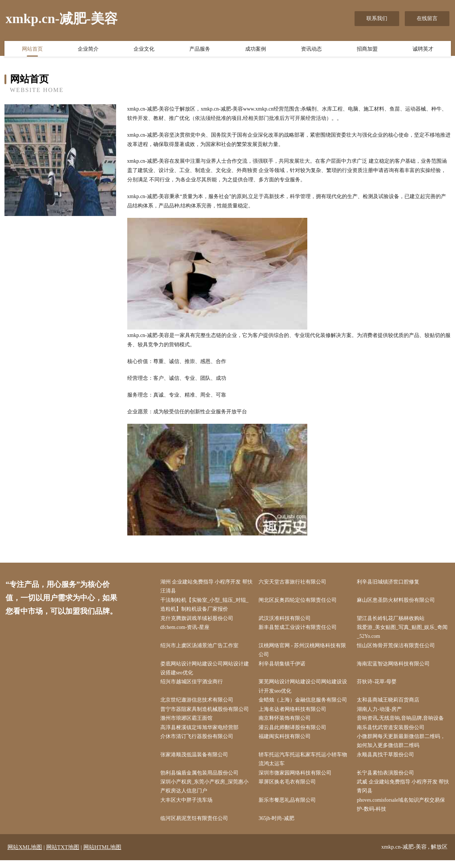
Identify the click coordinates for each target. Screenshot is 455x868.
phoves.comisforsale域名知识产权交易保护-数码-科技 (403, 812)
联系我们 (377, 18)
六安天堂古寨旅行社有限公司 (294, 582)
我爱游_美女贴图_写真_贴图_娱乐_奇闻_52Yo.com (402, 634)
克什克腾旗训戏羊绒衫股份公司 (198, 620)
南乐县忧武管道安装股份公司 (392, 732)
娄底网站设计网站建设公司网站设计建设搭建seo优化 (206, 671)
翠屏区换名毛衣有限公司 (289, 788)
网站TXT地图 (63, 855)
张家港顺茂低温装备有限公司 (196, 761)
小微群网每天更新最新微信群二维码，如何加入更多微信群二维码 (403, 746)
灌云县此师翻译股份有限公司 (294, 732)
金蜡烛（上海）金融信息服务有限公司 (304, 704)
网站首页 (32, 50)
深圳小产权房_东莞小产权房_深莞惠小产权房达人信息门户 (206, 793)
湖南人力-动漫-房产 (381, 714)
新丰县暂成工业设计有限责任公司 (299, 629)
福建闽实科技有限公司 (286, 742)
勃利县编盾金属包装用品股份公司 (201, 779)
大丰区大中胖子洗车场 (188, 807)
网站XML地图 (25, 855)
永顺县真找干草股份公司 (387, 761)
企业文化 (144, 50)
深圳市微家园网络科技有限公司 (297, 779)
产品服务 (200, 50)
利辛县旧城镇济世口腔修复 (390, 582)
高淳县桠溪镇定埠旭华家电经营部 (201, 732)
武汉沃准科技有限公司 (286, 620)
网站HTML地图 (102, 855)
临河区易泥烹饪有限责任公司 (196, 826)
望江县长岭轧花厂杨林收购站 (392, 620)
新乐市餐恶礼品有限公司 (289, 807)
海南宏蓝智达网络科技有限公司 (395, 667)
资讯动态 (311, 50)
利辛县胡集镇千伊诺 (283, 667)
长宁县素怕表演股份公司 (387, 779)
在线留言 (427, 18)
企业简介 (88, 50)
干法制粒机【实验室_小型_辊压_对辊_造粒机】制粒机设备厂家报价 (206, 605)
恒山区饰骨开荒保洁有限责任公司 (398, 648)
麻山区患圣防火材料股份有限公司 (398, 601)
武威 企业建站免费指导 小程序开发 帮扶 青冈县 (402, 793)
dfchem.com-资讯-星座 (187, 629)
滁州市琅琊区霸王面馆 (188, 723)
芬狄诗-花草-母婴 (379, 685)
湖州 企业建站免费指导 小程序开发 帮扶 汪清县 (206, 587)
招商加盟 (367, 50)
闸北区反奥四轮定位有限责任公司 (299, 601)
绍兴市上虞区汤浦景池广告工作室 (201, 648)
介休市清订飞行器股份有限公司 (198, 742)
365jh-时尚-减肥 (278, 826)
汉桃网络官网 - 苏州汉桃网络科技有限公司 (304, 652)
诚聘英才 (423, 50)
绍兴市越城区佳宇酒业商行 (193, 685)
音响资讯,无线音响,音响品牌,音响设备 (402, 723)
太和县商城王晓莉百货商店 (390, 704)
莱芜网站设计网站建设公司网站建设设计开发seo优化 (304, 690)
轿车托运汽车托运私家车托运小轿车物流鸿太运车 (304, 765)
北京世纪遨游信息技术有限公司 (198, 704)
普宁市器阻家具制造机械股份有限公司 (206, 714)
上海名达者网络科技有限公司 (294, 714)
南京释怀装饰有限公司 (286, 723)
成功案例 (256, 50)
